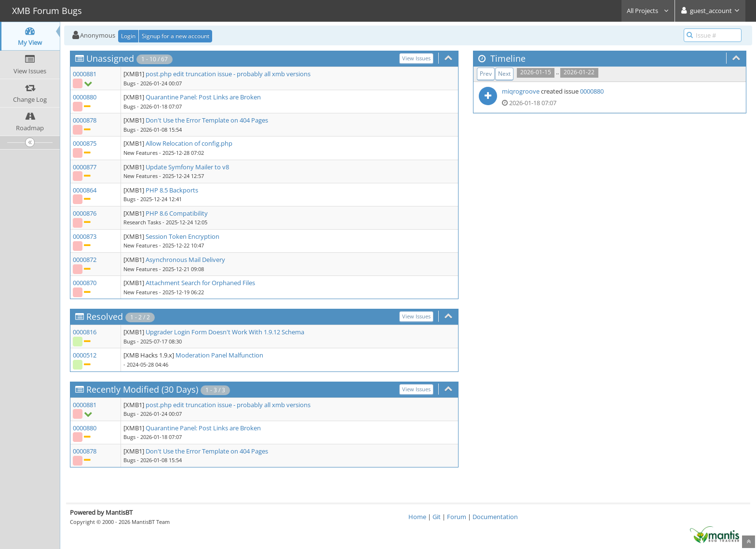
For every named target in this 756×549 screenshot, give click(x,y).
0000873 (85, 236)
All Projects (648, 11)
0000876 (85, 213)
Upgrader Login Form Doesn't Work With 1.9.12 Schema (225, 332)
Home (417, 517)
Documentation (495, 517)
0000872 (85, 260)
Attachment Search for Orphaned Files (200, 283)
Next (504, 74)
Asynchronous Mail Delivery (185, 260)
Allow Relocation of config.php (189, 143)
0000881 (85, 74)
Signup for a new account (175, 36)
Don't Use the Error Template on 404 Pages (207, 120)
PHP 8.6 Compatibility (177, 213)
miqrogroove (521, 91)
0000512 (85, 355)
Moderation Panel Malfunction (219, 355)
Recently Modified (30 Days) (142, 389)
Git (437, 517)
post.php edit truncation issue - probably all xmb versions (228, 74)
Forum (457, 517)
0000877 (85, 167)
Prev (486, 74)
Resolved (105, 316)
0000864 (85, 190)
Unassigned (110, 58)
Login (128, 36)
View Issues (416, 58)
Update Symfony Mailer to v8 (187, 167)
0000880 (85, 97)
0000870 (85, 283)
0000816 (85, 332)
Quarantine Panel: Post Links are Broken (203, 97)
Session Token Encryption (182, 236)
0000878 (85, 120)
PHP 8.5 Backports (172, 190)
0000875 (85, 143)
